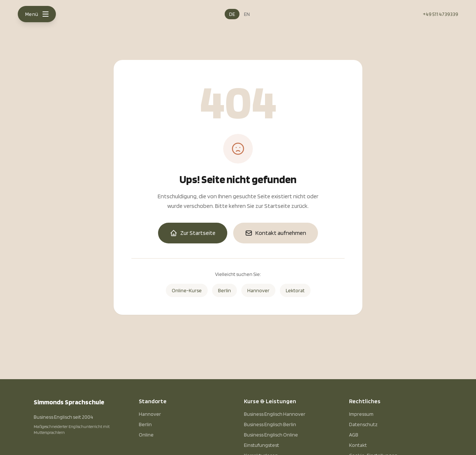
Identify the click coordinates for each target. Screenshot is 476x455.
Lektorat (295, 290)
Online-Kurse (187, 290)
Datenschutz (363, 424)
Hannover (258, 290)
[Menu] (37, 14)
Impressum (361, 414)
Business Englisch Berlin (270, 424)
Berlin (224, 290)
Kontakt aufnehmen (276, 233)
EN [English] (247, 14)
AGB (354, 435)
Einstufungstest (262, 445)
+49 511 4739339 (440, 14)
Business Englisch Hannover (275, 414)
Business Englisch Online (271, 435)
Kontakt (358, 445)
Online (146, 435)
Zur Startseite (193, 233)
